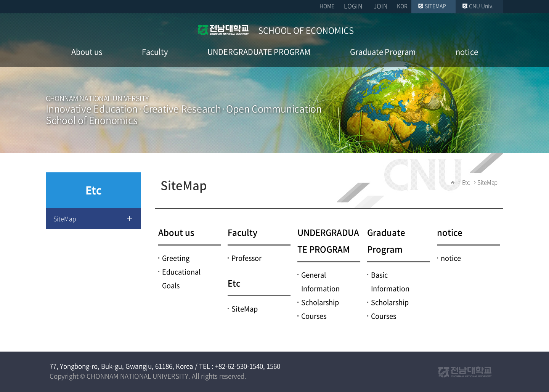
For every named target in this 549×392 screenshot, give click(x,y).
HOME (327, 6)
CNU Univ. (481, 6)
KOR (402, 6)
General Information (320, 282)
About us (176, 232)
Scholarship (320, 302)
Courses (314, 316)
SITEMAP (435, 6)
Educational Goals (181, 279)
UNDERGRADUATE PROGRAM (328, 240)
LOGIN (353, 6)
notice (449, 232)
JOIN (380, 6)
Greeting (176, 258)
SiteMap (65, 218)
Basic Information (390, 282)
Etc (234, 283)
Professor (246, 258)
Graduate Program (386, 240)
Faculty (242, 232)
